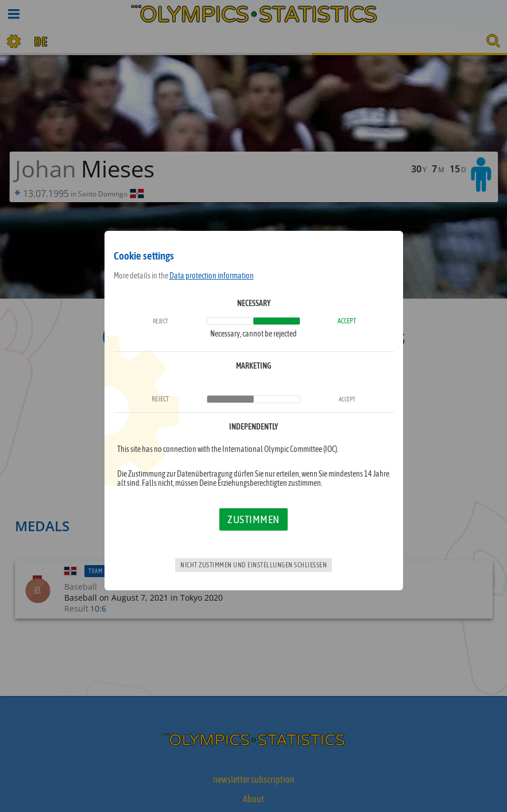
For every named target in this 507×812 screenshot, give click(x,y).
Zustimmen (254, 519)
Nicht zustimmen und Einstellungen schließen (254, 565)
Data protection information (212, 276)
